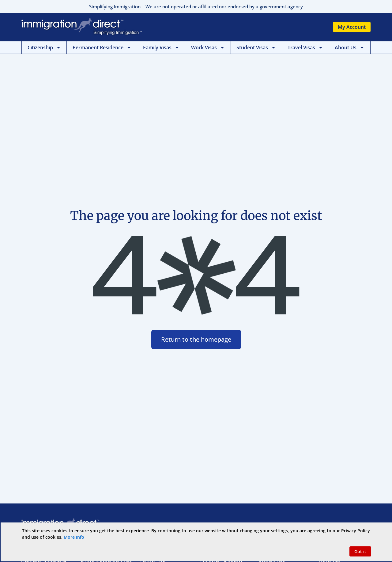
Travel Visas (305, 47)
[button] (360, 551)
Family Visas (161, 47)
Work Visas (208, 47)
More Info (74, 537)
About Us (350, 47)
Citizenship (44, 47)
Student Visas (256, 47)
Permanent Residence (102, 47)
